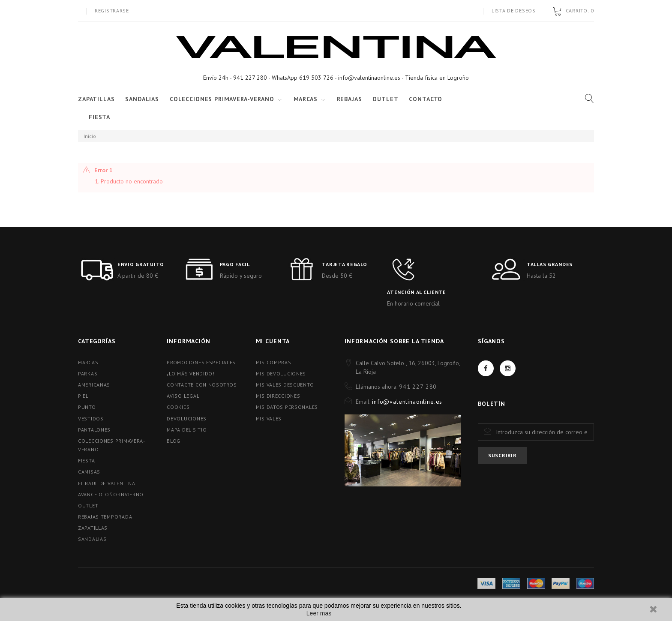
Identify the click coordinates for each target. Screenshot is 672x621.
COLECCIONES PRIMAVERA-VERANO (222, 99)
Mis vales (269, 418)
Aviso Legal (183, 396)
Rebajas (349, 99)
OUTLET (88, 505)
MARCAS (88, 362)
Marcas (306, 99)
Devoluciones (187, 418)
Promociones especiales (201, 362)
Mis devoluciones (281, 373)
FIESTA (99, 117)
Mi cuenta (273, 341)
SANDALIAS (142, 99)
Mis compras (274, 362)
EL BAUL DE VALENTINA (106, 483)
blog (174, 441)
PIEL (83, 396)
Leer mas (319, 613)
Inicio (90, 136)
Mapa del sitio (187, 430)
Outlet (385, 99)
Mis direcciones (278, 396)
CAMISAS (89, 472)
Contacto (426, 99)
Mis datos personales (287, 407)
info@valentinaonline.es (407, 402)
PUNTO (87, 407)
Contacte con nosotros (202, 385)
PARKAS (88, 373)
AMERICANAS (94, 385)
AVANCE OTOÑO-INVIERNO (111, 494)
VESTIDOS (91, 418)
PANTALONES (94, 430)
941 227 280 (418, 387)
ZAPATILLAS (96, 99)
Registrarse (112, 10)
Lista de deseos (514, 10)
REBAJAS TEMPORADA (105, 517)
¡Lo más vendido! (191, 373)
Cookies (178, 407)
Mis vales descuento (285, 385)
